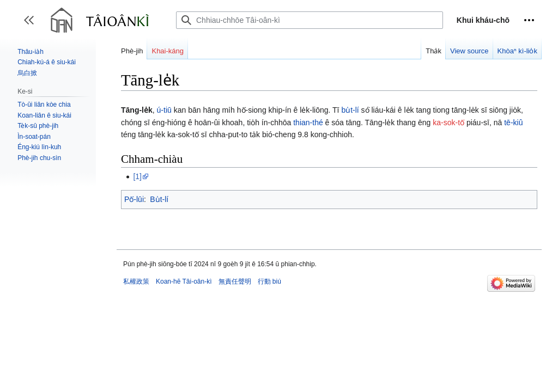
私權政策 (136, 281)
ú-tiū (164, 110)
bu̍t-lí (350, 110)
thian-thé (308, 122)
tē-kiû (513, 122)
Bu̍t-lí (159, 199)
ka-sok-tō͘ (448, 122)
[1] (137, 176)
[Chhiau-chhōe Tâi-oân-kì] (310, 20)
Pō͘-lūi (134, 199)
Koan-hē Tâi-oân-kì (184, 281)
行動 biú (269, 281)
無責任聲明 (235, 281)
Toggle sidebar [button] (32, 25)
